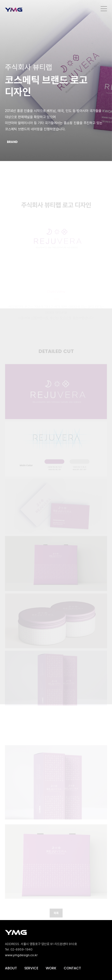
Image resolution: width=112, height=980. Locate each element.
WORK (51, 968)
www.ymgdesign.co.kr (21, 955)
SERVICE (31, 968)
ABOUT (11, 968)
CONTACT (72, 968)
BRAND (12, 142)
